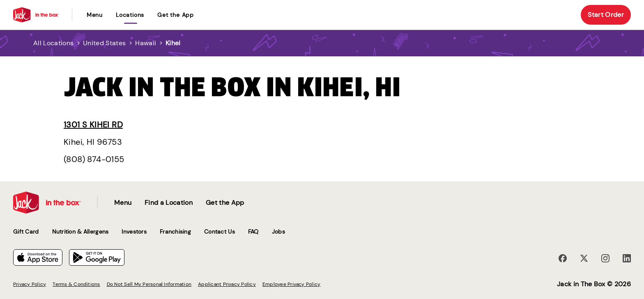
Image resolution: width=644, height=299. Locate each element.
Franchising (175, 232)
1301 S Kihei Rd (93, 125)
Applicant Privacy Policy (227, 284)
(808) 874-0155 (94, 159)
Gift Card (26, 232)
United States (104, 43)
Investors (134, 232)
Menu (95, 15)
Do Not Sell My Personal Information (149, 284)
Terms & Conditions (76, 284)
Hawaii (146, 43)
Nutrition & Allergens (80, 232)
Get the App (176, 15)
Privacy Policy (30, 284)
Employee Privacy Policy (292, 284)
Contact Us (220, 232)
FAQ (253, 232)
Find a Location (169, 203)
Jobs (278, 232)
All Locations (53, 43)
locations (130, 15)
